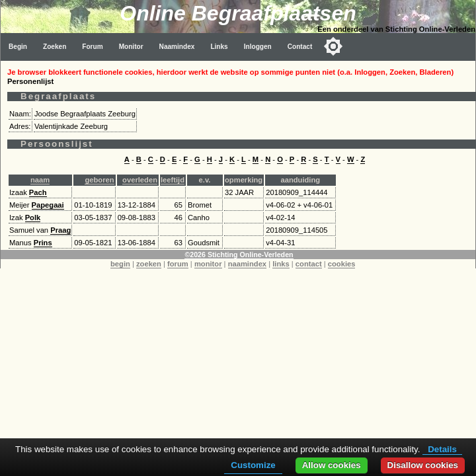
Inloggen (258, 47)
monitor (208, 264)
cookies (342, 264)
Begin (18, 47)
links (281, 264)
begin (120, 264)
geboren (99, 180)
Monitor (131, 47)
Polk (33, 218)
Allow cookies (332, 465)
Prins (43, 243)
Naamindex (177, 47)
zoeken (149, 264)
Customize (253, 465)
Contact (300, 47)
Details (442, 449)
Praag (60, 230)
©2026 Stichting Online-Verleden (239, 255)
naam (40, 180)
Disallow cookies (423, 465)
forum (178, 264)
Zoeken (55, 47)
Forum (92, 47)
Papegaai (48, 205)
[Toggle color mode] (333, 46)
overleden (140, 180)
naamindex (247, 264)
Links (219, 47)
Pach (38, 192)
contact (309, 264)
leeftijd (173, 180)
